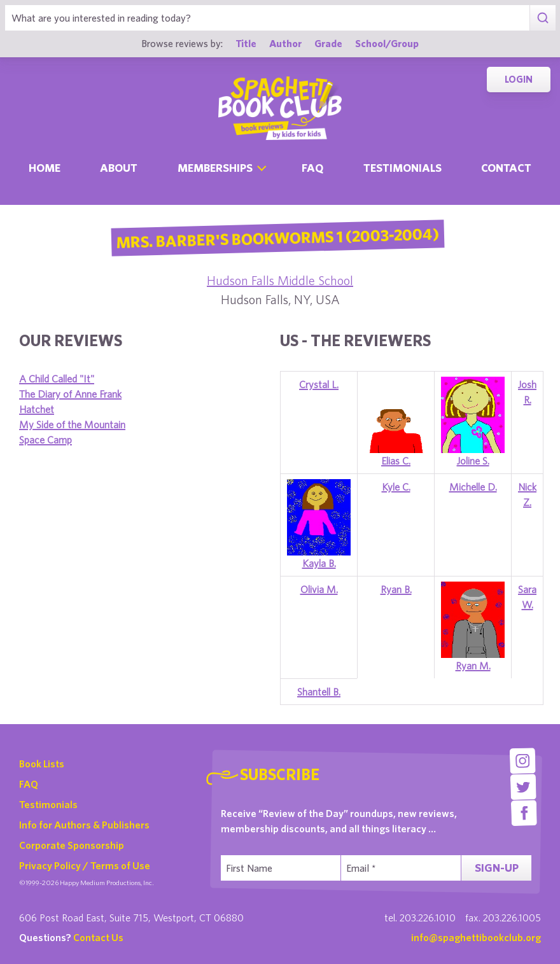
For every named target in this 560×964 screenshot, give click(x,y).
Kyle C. (396, 487)
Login (519, 79)
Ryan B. (396, 589)
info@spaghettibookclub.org (476, 937)
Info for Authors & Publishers (84, 825)
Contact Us (98, 937)
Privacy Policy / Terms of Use (85, 865)
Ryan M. (473, 666)
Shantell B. (319, 692)
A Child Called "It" (57, 379)
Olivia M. (319, 589)
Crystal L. (319, 384)
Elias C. (396, 461)
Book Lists (42, 764)
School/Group (387, 43)
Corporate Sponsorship (72, 845)
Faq (312, 168)
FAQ (29, 784)
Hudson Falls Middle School (280, 280)
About (119, 168)
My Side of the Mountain (72, 424)
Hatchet (37, 409)
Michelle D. (473, 487)
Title (246, 43)
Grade (328, 43)
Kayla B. (319, 563)
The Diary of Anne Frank (70, 394)
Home (45, 168)
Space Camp (45, 440)
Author (285, 43)
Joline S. (473, 461)
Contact (506, 168)
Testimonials (402, 168)
